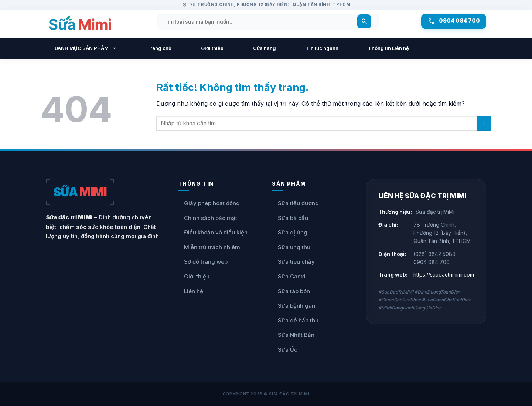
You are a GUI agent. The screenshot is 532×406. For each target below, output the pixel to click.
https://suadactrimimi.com (444, 275)
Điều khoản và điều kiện (213, 233)
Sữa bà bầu (290, 218)
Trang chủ (159, 48)
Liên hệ (191, 291)
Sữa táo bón (291, 291)
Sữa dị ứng (290, 233)
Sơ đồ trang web (203, 262)
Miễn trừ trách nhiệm (209, 247)
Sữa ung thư (291, 247)
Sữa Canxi (289, 277)
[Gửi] (484, 123)
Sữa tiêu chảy (293, 262)
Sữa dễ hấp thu (295, 321)
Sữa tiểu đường (295, 203)
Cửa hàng (265, 48)
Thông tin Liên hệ (388, 48)
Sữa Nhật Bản (293, 335)
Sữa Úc (285, 350)
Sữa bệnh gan (294, 306)
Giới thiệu (212, 48)
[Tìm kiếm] (362, 22)
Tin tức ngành (322, 48)
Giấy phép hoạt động (209, 203)
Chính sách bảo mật (208, 218)
